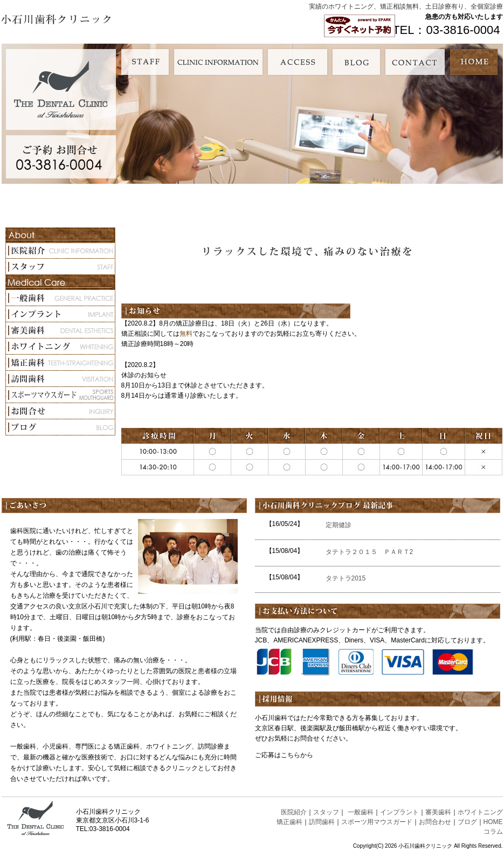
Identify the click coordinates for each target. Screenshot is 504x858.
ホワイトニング (480, 812)
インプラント (399, 812)
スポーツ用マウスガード (377, 822)
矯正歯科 (289, 822)
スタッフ (326, 812)
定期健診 (339, 525)
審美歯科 (438, 812)
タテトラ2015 (346, 578)
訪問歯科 (322, 822)
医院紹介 (294, 812)
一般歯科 (361, 812)
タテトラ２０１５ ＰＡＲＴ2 (373, 552)
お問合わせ (435, 822)
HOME (493, 822)
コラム (493, 832)
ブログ (467, 822)
